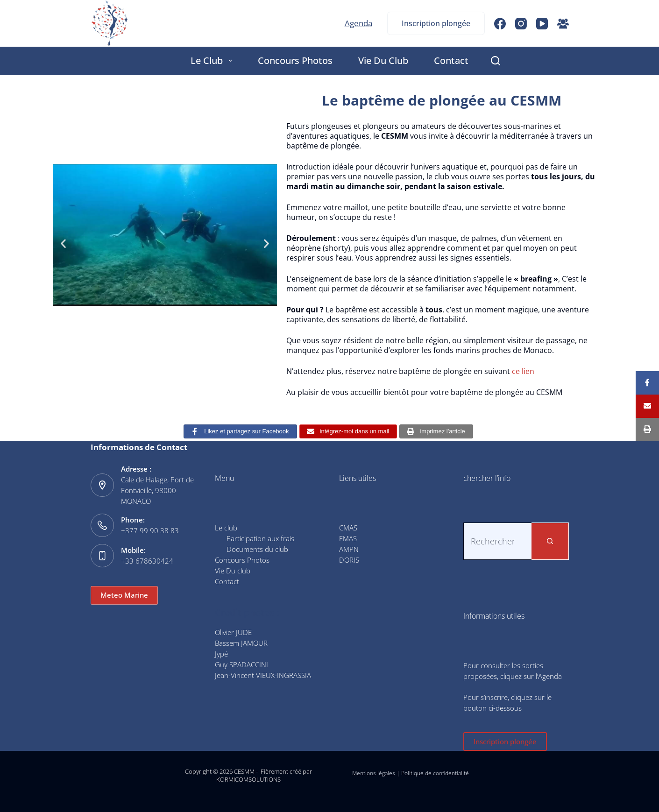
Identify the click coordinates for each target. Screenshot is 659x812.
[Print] (647, 430)
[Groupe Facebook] (563, 24)
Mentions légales (374, 773)
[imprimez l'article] (436, 432)
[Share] (647, 383)
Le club (213, 60)
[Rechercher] (496, 61)
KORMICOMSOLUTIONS (248, 779)
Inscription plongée (436, 23)
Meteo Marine (124, 595)
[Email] (647, 406)
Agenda (358, 23)
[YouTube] (542, 24)
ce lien (523, 371)
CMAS (348, 528)
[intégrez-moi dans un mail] (348, 432)
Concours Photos (295, 60)
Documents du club (257, 549)
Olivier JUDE (233, 632)
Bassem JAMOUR (241, 643)
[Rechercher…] (497, 541)
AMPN (349, 549)
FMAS (348, 538)
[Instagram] (521, 24)
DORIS (349, 560)
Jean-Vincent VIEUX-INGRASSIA (263, 675)
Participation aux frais (260, 538)
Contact (451, 60)
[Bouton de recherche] (550, 541)
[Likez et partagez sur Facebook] (240, 432)
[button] (63, 243)
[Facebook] (500, 24)
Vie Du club (383, 60)
